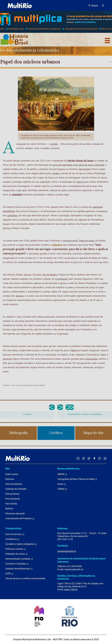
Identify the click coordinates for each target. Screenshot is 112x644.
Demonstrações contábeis (19, 559)
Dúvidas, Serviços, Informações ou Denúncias (76, 577)
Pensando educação (15, 514)
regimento (57, 245)
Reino (74, 350)
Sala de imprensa (14, 484)
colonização (61, 279)
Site (7, 469)
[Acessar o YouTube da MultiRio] (78, 458)
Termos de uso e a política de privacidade (25, 578)
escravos (7, 359)
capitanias (12, 215)
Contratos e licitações (17, 564)
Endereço (63, 528)
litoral (80, 182)
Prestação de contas (16, 554)
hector (62, 484)
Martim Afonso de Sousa (80, 161)
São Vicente (85, 169)
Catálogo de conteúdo (16, 489)
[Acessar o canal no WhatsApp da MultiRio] (100, 458)
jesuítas (20, 296)
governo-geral (70, 241)
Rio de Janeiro (50, 275)
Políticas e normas (16, 549)
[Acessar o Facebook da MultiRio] (94, 458)
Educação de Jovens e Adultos (34, 385)
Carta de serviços (15, 534)
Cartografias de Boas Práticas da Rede (77, 479)
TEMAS (62, 489)
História (6, 385)
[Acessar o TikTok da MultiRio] (89, 458)
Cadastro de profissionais (19, 569)
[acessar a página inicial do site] (20, 5)
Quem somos (12, 474)
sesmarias (17, 194)
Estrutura (10, 479)
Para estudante (13, 499)
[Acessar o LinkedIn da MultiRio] (105, 458)
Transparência (13, 528)
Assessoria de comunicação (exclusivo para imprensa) (81, 560)
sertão (54, 144)
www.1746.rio (71, 590)
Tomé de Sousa (87, 241)
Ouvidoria (63, 546)
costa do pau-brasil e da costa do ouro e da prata (78, 165)
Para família (11, 504)
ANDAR (62, 474)
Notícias (9, 509)
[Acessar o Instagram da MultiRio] (83, 458)
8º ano (19, 385)
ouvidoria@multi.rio (67, 551)
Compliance (12, 539)
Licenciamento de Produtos (20, 519)
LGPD (9, 574)
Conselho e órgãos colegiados (21, 544)
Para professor (12, 494)
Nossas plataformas (68, 469)
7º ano (13, 385)
